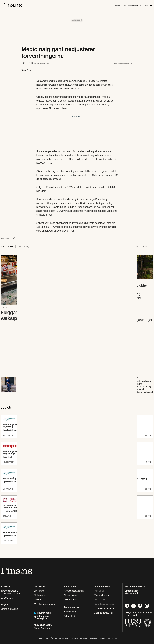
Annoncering (70, 612)
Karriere (38, 600)
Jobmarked (69, 616)
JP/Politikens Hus (10, 609)
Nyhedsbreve (70, 595)
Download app (71, 600)
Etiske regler (40, 595)
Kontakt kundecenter (104, 608)
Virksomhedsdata (103, 595)
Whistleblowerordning (44, 604)
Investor (27, 63)
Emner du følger (144, 247)
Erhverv (4, 308)
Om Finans (39, 591)
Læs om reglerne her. (108, 638)
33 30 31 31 (7, 598)
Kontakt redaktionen (74, 591)
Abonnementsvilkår (104, 613)
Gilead (21, 246)
